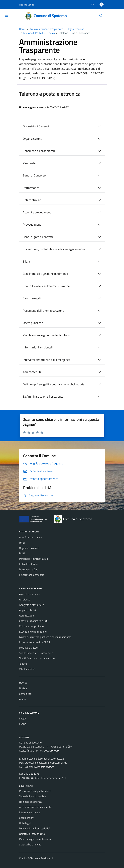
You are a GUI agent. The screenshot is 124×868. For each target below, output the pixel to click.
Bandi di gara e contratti (38, 237)
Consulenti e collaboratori (39, 151)
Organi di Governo (29, 548)
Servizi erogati (32, 298)
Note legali (25, 823)
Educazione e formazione (33, 632)
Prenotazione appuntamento (35, 791)
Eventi (23, 724)
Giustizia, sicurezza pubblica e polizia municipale (45, 637)
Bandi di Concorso (34, 175)
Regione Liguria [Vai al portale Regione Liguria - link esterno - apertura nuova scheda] (27, 5)
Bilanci (27, 261)
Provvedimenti (32, 225)
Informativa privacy (30, 812)
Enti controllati (32, 200)
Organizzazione (32, 139)
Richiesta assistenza (30, 802)
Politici (23, 553)
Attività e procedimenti (37, 212)
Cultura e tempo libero (31, 626)
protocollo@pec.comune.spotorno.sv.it (46, 763)
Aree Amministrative (31, 537)
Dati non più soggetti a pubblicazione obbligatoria (54, 384)
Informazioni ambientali (38, 347)
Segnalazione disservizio (32, 796)
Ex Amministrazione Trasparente (43, 396)
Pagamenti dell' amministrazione (43, 311)
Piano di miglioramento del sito (36, 839)
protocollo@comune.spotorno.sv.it (45, 759)
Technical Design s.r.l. (42, 858)
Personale (29, 163)
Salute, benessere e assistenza (36, 653)
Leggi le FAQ (26, 786)
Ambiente (25, 599)
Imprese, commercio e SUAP (35, 642)
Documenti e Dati (29, 569)
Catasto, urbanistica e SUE (34, 621)
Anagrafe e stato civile (32, 605)
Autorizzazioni (27, 615)
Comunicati (25, 694)
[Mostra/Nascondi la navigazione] (7, 15)
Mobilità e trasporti (30, 648)
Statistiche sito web (30, 844)
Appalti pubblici (27, 610)
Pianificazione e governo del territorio (46, 335)
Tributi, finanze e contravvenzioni (37, 658)
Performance (31, 188)
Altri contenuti (32, 372)
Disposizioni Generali (36, 126)
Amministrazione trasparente (35, 807)
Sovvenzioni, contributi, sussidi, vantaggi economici (55, 249)
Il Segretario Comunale (32, 575)
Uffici (22, 543)
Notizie (23, 688)
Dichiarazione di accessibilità (35, 828)
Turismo (23, 664)
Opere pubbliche (33, 323)
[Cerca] (101, 16)
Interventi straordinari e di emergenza (46, 360)
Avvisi (22, 699)
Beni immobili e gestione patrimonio (45, 274)
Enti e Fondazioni (29, 564)
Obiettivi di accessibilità (32, 834)
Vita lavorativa (27, 669)
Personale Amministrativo (33, 559)
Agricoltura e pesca (30, 594)
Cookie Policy (26, 818)
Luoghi (23, 718)
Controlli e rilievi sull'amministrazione (46, 286)
